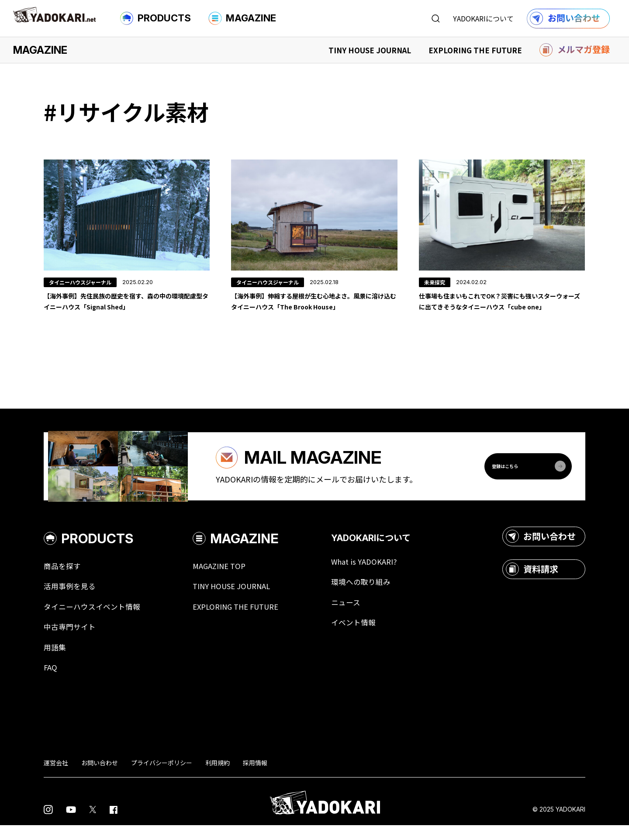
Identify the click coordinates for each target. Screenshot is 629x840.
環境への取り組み (375, 594)
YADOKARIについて (483, 18)
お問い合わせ (541, 547)
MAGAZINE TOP (226, 577)
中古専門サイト (71, 640)
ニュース (359, 614)
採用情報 (255, 777)
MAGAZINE (242, 18)
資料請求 (532, 580)
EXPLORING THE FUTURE (475, 50)
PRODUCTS (156, 18)
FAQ (51, 682)
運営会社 (56, 777)
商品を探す (63, 577)
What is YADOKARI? (378, 573)
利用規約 (218, 777)
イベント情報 (367, 635)
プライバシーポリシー (162, 777)
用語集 (55, 661)
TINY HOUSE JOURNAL (370, 50)
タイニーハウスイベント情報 (95, 619)
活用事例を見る (71, 598)
